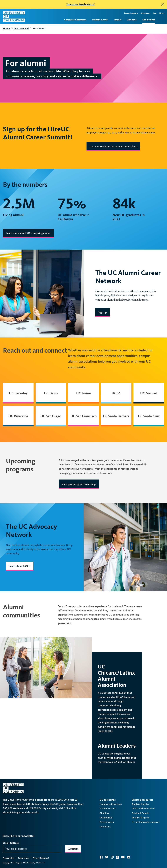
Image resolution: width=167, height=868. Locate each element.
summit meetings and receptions (116, 727)
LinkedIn (128, 857)
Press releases (107, 822)
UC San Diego (51, 416)
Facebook (101, 857)
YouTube (123, 857)
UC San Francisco (83, 416)
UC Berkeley (18, 393)
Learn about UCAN (20, 566)
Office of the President (143, 809)
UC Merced (149, 393)
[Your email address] (32, 849)
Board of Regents (141, 818)
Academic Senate (140, 813)
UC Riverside (18, 416)
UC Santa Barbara (116, 416)
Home (6, 29)
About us (132, 20)
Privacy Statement (41, 858)
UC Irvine (83, 393)
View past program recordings (79, 484)
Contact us (105, 827)
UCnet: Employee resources (146, 822)
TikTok (117, 857)
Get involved (149, 20)
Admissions (145, 13)
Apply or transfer (141, 804)
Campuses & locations (75, 20)
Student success (100, 20)
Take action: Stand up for (81, 4)
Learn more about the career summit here (113, 146)
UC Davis (51, 393)
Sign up (102, 312)
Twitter (107, 857)
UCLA (116, 393)
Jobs (155, 13)
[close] (163, 4)
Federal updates (131, 13)
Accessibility (9, 858)
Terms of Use (24, 858)
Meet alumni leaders (119, 758)
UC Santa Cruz (149, 416)
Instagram (112, 857)
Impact (118, 20)
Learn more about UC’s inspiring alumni (29, 233)
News (162, 13)
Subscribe (73, 849)
